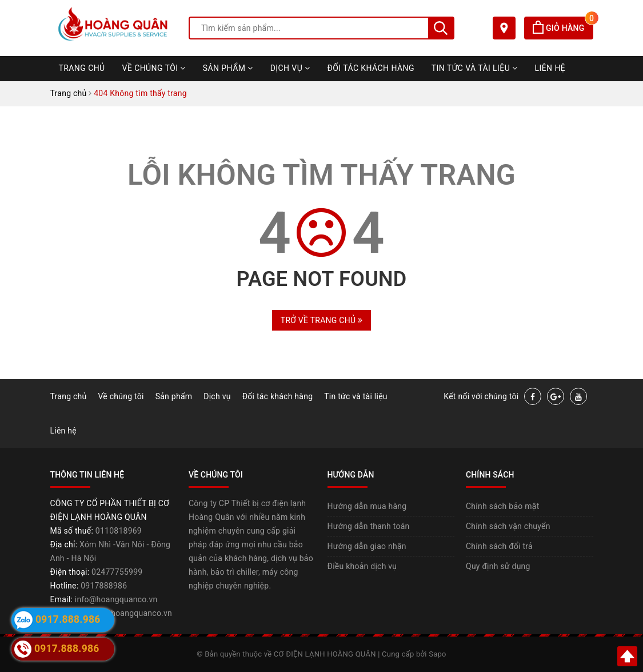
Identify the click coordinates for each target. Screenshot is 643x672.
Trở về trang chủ (321, 320)
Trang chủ (82, 68)
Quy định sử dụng (498, 566)
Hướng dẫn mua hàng (367, 506)
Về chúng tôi (154, 68)
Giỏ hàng (563, 28)
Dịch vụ (290, 68)
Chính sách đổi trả (499, 546)
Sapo (438, 654)
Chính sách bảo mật (502, 506)
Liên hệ (550, 68)
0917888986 (104, 586)
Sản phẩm (228, 68)
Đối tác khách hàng (371, 68)
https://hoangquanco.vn (128, 613)
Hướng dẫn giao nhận (367, 546)
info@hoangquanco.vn (116, 599)
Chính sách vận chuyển (508, 526)
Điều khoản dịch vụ (362, 566)
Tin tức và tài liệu (475, 68)
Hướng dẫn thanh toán (369, 526)
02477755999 (117, 572)
